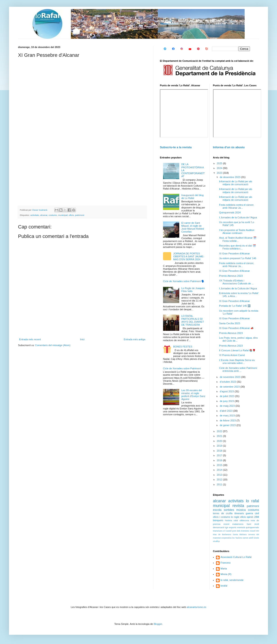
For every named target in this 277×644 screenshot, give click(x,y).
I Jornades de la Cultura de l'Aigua (238, 217)
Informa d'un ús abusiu (229, 147)
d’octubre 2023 (228, 382)
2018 (220, 451)
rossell (253, 531)
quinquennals (252, 527)
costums (53, 215)
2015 (220, 465)
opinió (250, 517)
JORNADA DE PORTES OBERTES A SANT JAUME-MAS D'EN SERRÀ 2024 (189, 256)
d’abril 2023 (227, 411)
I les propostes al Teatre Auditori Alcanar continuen (237, 232)
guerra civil (252, 513)
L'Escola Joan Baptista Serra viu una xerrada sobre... (237, 362)
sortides (229, 510)
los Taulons (237, 538)
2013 (220, 475)
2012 (220, 480)
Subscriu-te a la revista (176, 147)
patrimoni (80, 215)
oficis (71, 215)
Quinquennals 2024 (230, 212)
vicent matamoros (233, 524)
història (229, 520)
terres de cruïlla (223, 513)
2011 (220, 484)
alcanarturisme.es (196, 607)
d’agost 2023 (227, 391)
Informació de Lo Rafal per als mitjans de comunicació (236, 183)
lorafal (224, 586)
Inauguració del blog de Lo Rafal (192, 197)
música (241, 510)
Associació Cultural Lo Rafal (236, 557)
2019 (220, 446)
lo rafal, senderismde (232, 580)
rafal (236, 520)
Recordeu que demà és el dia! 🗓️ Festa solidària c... (238, 247)
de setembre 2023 (230, 387)
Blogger (158, 624)
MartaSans (218, 531)
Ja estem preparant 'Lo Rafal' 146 (238, 258)
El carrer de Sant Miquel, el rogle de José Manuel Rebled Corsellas (193, 227)
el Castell (227, 531)
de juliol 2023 (227, 396)
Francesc (226, 563)
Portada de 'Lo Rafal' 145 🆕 (235, 306)
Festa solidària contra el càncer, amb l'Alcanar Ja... (237, 206)
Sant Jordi (253, 524)
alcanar (44, 215)
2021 (220, 436)
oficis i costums (222, 517)
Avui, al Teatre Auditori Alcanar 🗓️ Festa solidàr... (238, 239)
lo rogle (235, 517)
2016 (220, 460)
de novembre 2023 (230, 377)
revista (238, 506)
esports (233, 527)
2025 (220, 163)
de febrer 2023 (228, 420)
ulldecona (244, 520)
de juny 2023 (227, 401)
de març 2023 (228, 416)
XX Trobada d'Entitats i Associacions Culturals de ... (236, 282)
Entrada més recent (30, 339)
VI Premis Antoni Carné (232, 355)
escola (217, 510)
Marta (224, 569)
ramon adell (248, 538)
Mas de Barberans (222, 534)
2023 (220, 173)
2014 (220, 470)
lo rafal (252, 501)
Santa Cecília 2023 (230, 323)
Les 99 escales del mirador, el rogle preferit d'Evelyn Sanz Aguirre (193, 395)
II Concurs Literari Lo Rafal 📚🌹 (237, 350)
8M (258, 531)
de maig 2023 (228, 406)
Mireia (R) (226, 574)
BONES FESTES (183, 347)
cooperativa (226, 538)
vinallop (216, 541)
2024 (220, 168)
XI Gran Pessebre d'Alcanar (234, 253)
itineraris (239, 513)
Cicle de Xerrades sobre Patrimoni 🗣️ (184, 281)
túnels (256, 538)
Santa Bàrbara (240, 534)
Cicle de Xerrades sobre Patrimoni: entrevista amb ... (238, 369)
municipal (63, 215)
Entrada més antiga (135, 339)
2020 (220, 441)
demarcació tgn (221, 527)
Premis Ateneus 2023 (231, 276)
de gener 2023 (228, 425)
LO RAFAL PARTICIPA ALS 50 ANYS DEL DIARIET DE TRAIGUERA (193, 320)
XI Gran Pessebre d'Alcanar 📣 (236, 328)
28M (257, 517)
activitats (35, 215)
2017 (220, 455)
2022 (220, 431)
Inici (82, 339)
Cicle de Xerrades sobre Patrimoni (182, 368)
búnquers (218, 520)
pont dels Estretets (241, 531)
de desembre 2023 (230, 177)
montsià (241, 527)
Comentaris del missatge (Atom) (53, 345)
